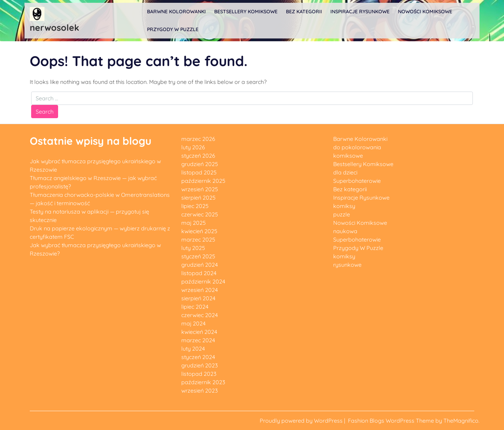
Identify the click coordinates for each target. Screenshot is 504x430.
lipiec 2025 (195, 206)
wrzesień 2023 (199, 390)
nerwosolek (54, 27)
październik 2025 (203, 181)
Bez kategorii (304, 12)
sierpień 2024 (198, 298)
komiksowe (348, 156)
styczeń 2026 (198, 156)
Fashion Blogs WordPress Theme (392, 421)
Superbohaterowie (357, 181)
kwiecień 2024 (199, 332)
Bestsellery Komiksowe (246, 12)
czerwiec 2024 (199, 315)
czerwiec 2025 (200, 214)
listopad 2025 (199, 172)
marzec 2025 (198, 239)
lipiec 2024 (195, 307)
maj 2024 (193, 323)
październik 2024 (203, 281)
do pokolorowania (357, 147)
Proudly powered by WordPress (302, 421)
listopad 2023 (199, 374)
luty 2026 (193, 147)
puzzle (342, 214)
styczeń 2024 (198, 357)
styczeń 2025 (198, 256)
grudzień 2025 (200, 164)
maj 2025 (194, 223)
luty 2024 (193, 349)
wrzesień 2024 (199, 290)
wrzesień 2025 (200, 189)
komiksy (344, 206)
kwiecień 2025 (199, 231)
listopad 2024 (199, 273)
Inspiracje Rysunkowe (360, 12)
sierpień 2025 (198, 198)
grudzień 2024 (199, 265)
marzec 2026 (198, 139)
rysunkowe (347, 265)
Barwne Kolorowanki (176, 12)
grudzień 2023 (199, 365)
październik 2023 (203, 382)
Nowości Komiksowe (425, 12)
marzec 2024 (198, 340)
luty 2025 (193, 248)
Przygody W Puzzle (173, 29)
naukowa (345, 231)
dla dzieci (345, 172)
